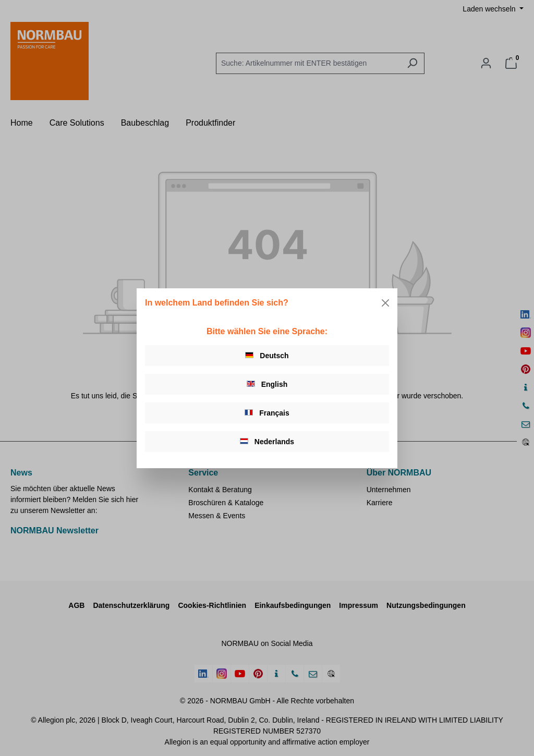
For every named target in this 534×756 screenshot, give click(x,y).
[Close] (385, 303)
